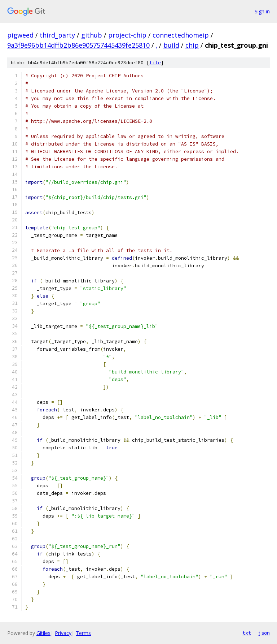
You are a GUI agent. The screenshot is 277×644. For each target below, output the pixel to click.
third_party (57, 35)
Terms (83, 633)
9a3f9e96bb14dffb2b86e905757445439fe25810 (78, 45)
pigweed (20, 35)
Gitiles (43, 633)
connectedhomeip (181, 35)
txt (247, 633)
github (92, 35)
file (155, 63)
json (264, 633)
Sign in (262, 11)
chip (192, 45)
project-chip (127, 35)
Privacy (63, 633)
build (171, 45)
